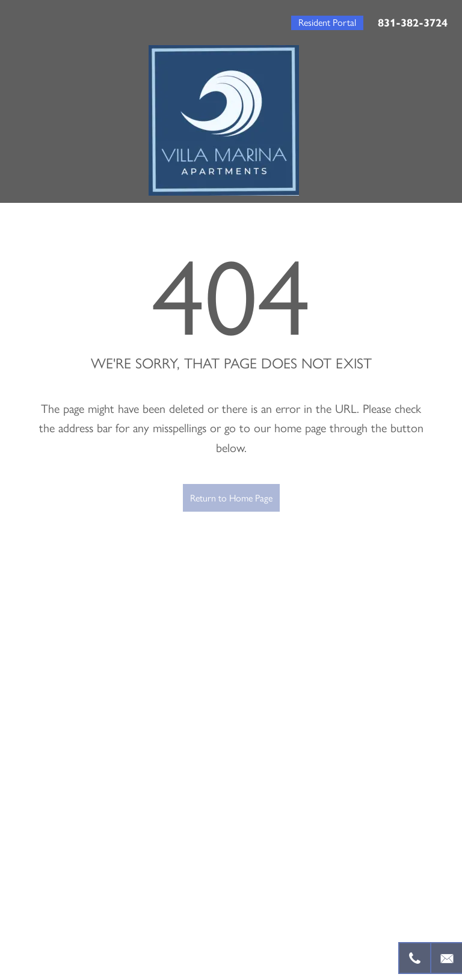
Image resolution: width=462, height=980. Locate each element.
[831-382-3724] (414, 958)
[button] (327, 23)
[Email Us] (446, 958)
